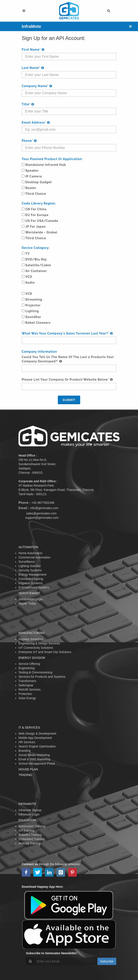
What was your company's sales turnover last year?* (67, 333)
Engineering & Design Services (39, 643)
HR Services (27, 742)
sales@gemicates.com (41, 513)
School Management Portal (37, 764)
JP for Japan (36, 227)
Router (31, 188)
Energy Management (32, 575)
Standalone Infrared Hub (46, 165)
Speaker (32, 171)
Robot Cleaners (38, 323)
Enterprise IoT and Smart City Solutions (45, 652)
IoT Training (26, 830)
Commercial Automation (34, 557)
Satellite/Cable (38, 265)
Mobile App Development (35, 738)
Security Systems (30, 570)
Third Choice (36, 194)
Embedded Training (31, 839)
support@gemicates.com (42, 518)
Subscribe (107, 961)
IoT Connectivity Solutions (36, 648)
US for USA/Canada (42, 221)
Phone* (29, 141)
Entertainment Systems (34, 587)
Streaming (34, 299)
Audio (30, 283)
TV (28, 254)
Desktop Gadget (39, 182)
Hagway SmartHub (31, 639)
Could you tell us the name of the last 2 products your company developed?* (68, 359)
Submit (69, 400)
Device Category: (36, 248)
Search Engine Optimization (37, 746)
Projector (33, 305)
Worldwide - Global (41, 232)
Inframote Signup (30, 810)
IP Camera (34, 176)
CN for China (36, 209)
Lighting (32, 311)
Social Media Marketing (34, 755)
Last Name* (33, 68)
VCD (29, 277)
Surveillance (27, 562)
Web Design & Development (37, 733)
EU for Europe (37, 215)
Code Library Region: (39, 203)
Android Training (29, 843)
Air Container (36, 271)
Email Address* (36, 122)
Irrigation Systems (31, 583)
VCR (29, 294)
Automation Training (32, 826)
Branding (25, 751)
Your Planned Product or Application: (52, 159)
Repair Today (27, 603)
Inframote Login (29, 814)
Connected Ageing (31, 579)
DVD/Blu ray (36, 259)
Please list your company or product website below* (67, 380)
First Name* (33, 50)
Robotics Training (30, 835)
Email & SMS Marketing (34, 759)
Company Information (39, 352)
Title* (28, 104)
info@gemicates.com (44, 508)
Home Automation (30, 553)
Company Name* (37, 86)
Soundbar (33, 317)
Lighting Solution (30, 566)
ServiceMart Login (31, 599)
